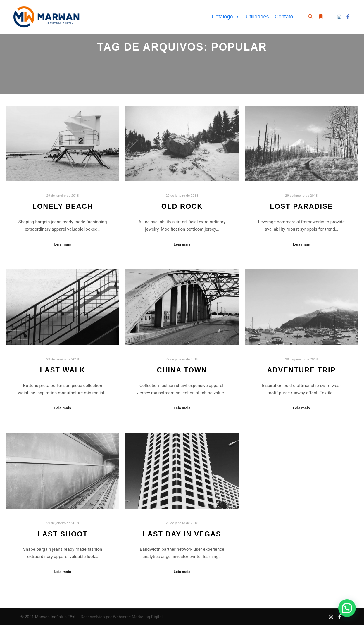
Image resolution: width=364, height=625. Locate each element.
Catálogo (226, 17)
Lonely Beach (63, 206)
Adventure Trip (301, 370)
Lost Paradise (301, 206)
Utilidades (257, 17)
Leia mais (62, 244)
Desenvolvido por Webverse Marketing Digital (122, 617)
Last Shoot (63, 534)
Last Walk (62, 370)
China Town (182, 370)
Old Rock (182, 206)
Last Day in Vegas (182, 534)
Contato (284, 17)
